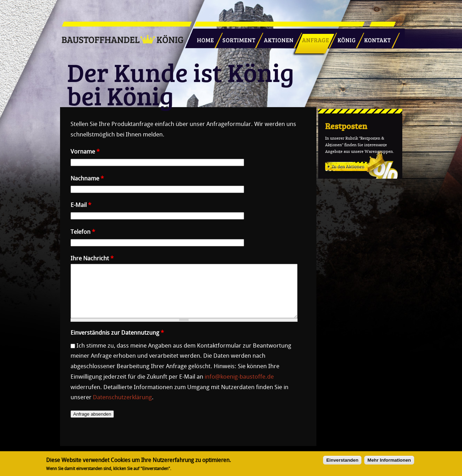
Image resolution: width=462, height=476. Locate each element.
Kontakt (374, 37)
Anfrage (313, 37)
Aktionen (277, 37)
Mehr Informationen (389, 462)
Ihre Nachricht (92, 258)
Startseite (203, 37)
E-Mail (81, 205)
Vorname (85, 151)
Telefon (83, 232)
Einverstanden (342, 462)
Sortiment (237, 37)
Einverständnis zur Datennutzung (117, 343)
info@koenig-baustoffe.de (239, 387)
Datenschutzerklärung (122, 408)
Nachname (87, 178)
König (343, 37)
